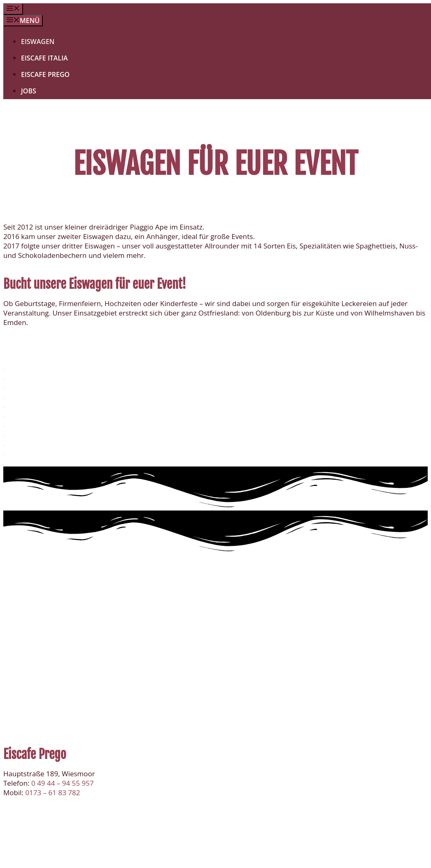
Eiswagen (38, 42)
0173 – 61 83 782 (52, 668)
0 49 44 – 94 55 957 (63, 783)
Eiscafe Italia (44, 58)
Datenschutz (193, 857)
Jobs (29, 91)
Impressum (240, 857)
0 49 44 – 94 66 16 (61, 658)
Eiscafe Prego (45, 74)
